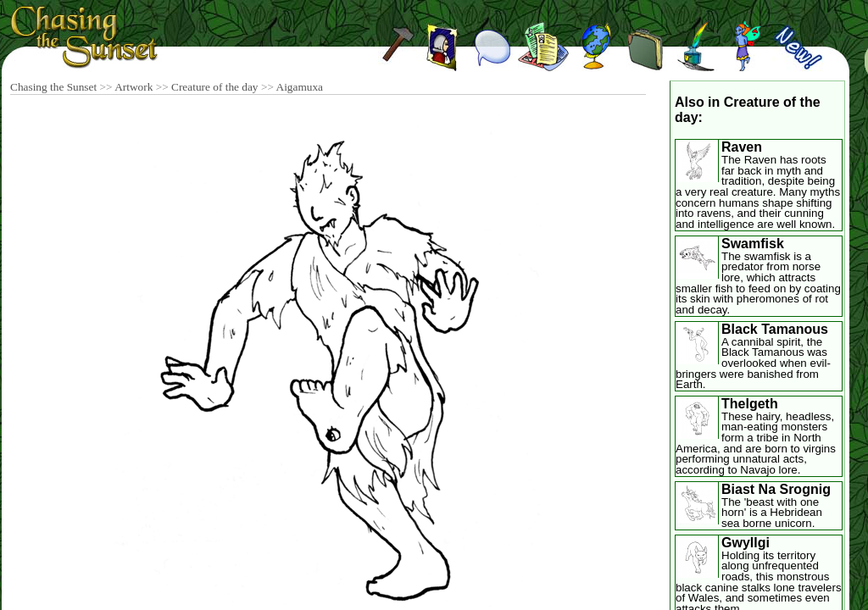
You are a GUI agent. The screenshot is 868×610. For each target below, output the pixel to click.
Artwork (134, 87)
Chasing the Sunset (53, 87)
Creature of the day (215, 87)
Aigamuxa (300, 87)
